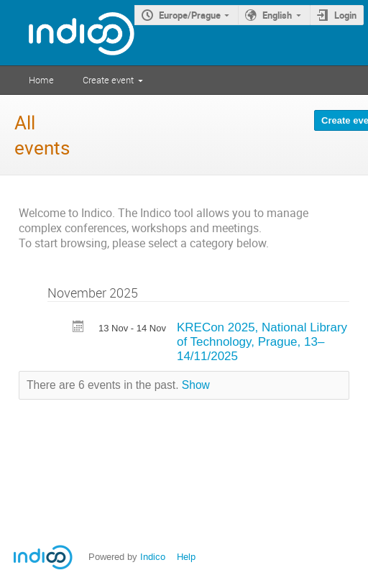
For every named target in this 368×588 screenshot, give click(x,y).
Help (186, 557)
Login (345, 15)
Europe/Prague (190, 15)
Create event (108, 80)
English (277, 15)
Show (196, 385)
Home (41, 80)
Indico (153, 557)
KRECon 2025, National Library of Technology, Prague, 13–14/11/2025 (262, 342)
